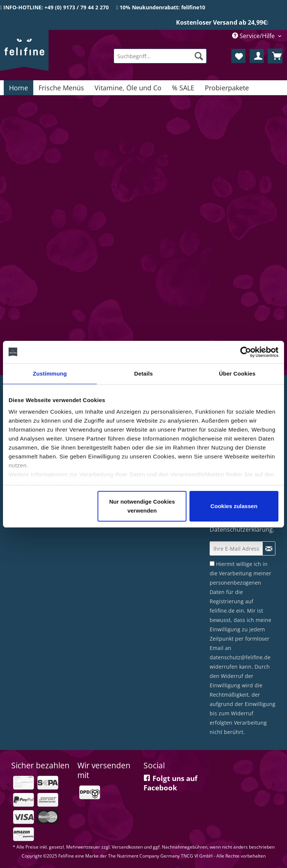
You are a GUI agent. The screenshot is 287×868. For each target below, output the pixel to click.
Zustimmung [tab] (50, 374)
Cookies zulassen (234, 506)
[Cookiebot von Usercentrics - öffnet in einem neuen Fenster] (246, 352)
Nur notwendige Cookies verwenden (142, 506)
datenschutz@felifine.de (240, 657)
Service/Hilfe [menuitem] (254, 36)
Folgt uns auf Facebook (170, 783)
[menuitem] (160, 56)
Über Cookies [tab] (237, 374)
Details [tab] (143, 374)
